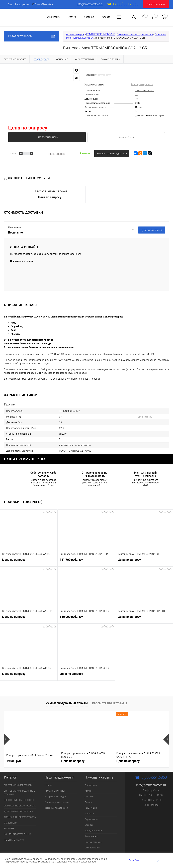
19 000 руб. (14, 761)
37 (136, 95)
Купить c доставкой (152, 230)
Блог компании (92, 848)
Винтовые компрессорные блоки (135, 34)
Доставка (89, 17)
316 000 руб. (86, 618)
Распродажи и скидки (55, 796)
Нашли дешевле (57, 154)
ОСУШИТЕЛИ (11, 823)
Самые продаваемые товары (67, 703)
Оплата (106, 17)
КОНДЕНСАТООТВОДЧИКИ (17, 834)
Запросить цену (48, 137)
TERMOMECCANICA (145, 90)
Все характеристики (142, 84)
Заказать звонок (156, 4)
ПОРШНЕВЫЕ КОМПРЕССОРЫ (19, 800)
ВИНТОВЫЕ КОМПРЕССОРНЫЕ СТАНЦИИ (19, 793)
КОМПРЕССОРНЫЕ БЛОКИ (101, 34)
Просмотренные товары (110, 703)
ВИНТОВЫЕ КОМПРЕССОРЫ (18, 785)
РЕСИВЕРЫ (10, 828)
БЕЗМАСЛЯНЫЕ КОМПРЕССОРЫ (20, 806)
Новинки (49, 785)
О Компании (91, 785)
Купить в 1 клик (127, 137)
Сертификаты (91, 819)
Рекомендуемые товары (57, 802)
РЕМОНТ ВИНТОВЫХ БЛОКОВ (51, 192)
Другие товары (145, 417)
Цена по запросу (28, 128)
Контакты (90, 814)
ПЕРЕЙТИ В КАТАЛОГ (15, 840)
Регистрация (22, 4)
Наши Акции (91, 808)
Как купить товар (93, 831)
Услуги (88, 791)
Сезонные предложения (56, 808)
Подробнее (134, 860)
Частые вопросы (93, 842)
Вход (10, 4)
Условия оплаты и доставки (112, 154)
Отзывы (89, 825)
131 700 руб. (86, 561)
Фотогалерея (91, 836)
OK (158, 861)
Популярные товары (55, 791)
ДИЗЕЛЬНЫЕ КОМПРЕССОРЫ (19, 811)
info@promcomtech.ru (90, 4)
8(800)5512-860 (126, 4)
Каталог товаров (32, 36)
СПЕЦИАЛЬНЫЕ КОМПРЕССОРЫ (20, 817)
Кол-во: (13, 153)
